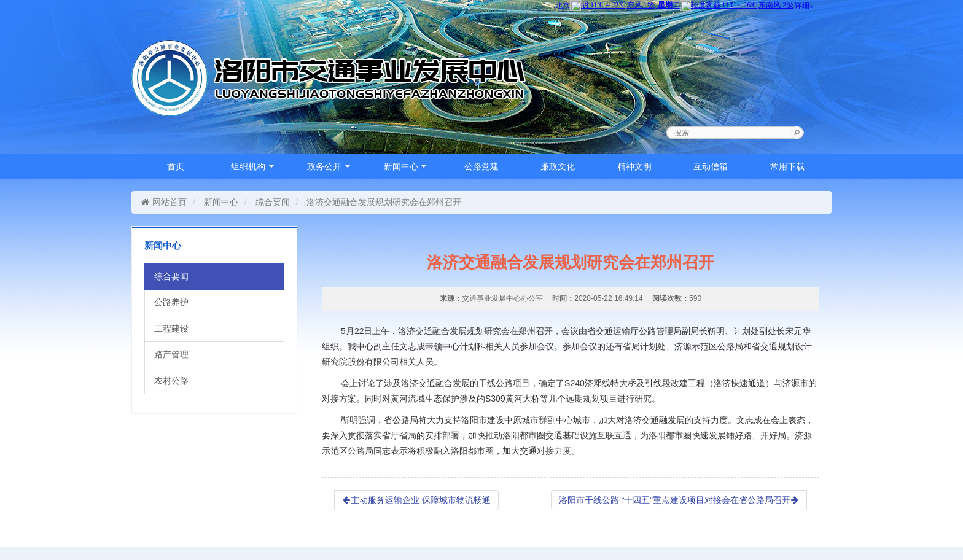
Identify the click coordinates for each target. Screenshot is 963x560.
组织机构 (252, 166)
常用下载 (787, 166)
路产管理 (171, 354)
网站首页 (164, 202)
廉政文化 (558, 166)
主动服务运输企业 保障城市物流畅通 (416, 500)
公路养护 (171, 302)
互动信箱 (711, 166)
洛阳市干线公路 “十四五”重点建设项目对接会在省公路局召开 (679, 500)
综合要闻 (273, 202)
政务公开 (329, 166)
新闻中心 (405, 166)
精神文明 (634, 166)
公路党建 (481, 166)
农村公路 (171, 381)
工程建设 (171, 329)
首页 (176, 166)
